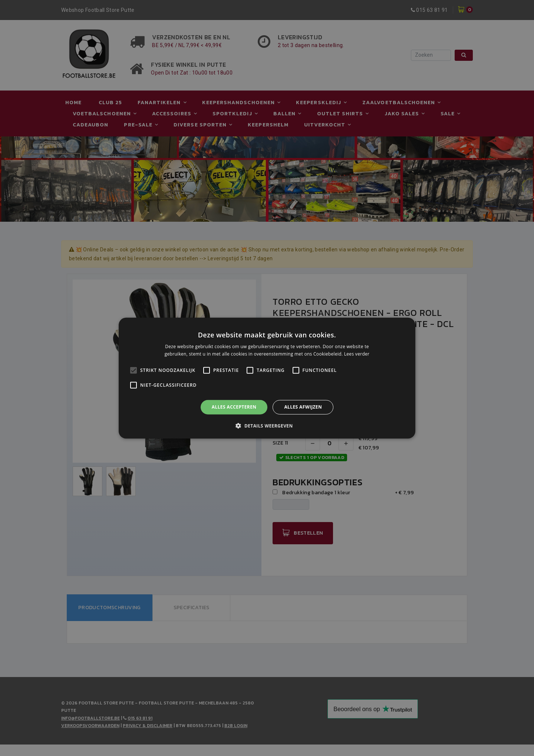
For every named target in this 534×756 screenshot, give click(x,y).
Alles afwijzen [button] (303, 407)
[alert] (267, 378)
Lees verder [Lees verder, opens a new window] (357, 354)
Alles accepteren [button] (234, 407)
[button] (267, 426)
